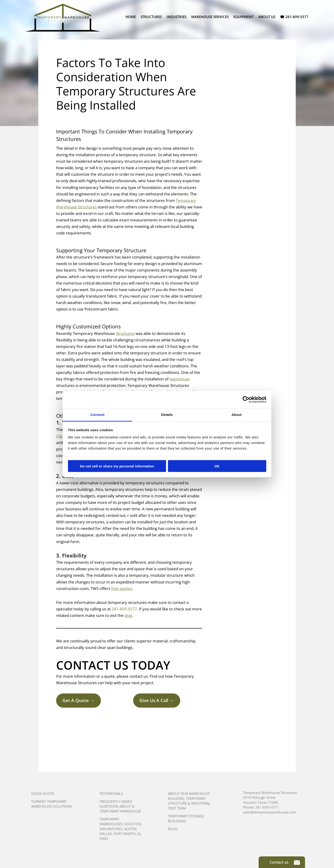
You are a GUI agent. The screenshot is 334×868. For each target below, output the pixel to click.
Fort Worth (125, 834)
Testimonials (111, 794)
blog (128, 615)
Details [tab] (167, 415)
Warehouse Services (210, 17)
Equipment (243, 17)
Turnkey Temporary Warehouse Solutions (51, 804)
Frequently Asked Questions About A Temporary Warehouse (120, 806)
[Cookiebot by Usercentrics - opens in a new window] (246, 399)
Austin (130, 829)
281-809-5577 (124, 609)
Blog (173, 829)
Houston (133, 824)
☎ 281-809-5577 (294, 17)
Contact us (285, 862)
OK (217, 466)
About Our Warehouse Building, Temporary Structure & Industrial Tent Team (189, 801)
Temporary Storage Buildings (186, 818)
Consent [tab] (98, 415)
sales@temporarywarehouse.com (270, 812)
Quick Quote (43, 794)
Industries (177, 17)
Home (131, 17)
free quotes (122, 588)
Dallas (106, 834)
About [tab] (237, 415)
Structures (151, 17)
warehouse (180, 379)
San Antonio (111, 829)
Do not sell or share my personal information (117, 466)
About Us (267, 17)
